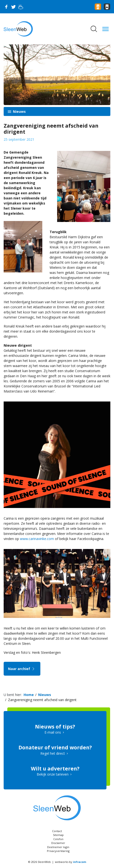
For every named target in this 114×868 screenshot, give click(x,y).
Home (29, 695)
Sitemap (58, 835)
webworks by (70, 862)
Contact (57, 831)
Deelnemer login (58, 847)
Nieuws (19, 111)
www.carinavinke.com (37, 539)
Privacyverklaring (58, 851)
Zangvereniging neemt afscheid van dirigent (42, 700)
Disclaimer (58, 843)
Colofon (58, 839)
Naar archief (22, 669)
